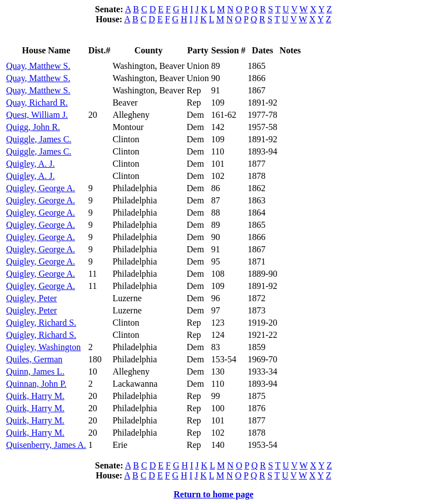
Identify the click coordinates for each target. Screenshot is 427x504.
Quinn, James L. (35, 371)
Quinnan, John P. (36, 384)
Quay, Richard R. (37, 103)
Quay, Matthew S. (38, 66)
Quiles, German (34, 359)
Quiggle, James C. (39, 139)
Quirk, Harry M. (35, 396)
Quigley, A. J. (30, 164)
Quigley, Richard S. (41, 323)
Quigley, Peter (31, 298)
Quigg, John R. (33, 127)
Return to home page (213, 494)
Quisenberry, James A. (46, 445)
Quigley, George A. (41, 188)
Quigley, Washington (43, 347)
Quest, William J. (37, 115)
